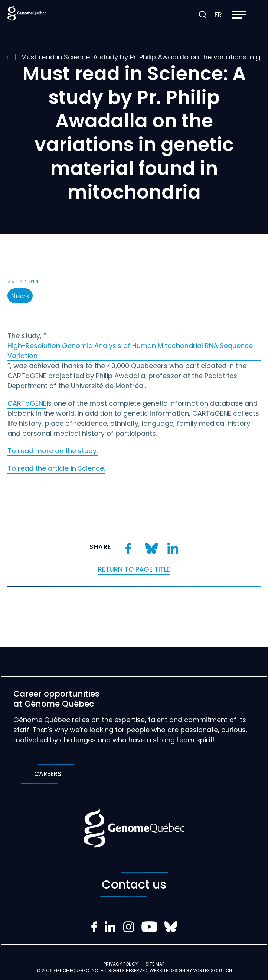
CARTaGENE (27, 403)
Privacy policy (121, 964)
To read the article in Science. (56, 468)
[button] (239, 15)
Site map (155, 964)
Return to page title (134, 569)
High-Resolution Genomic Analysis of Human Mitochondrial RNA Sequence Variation (130, 351)
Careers (48, 774)
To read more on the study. (53, 451)
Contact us (134, 885)
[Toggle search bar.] (203, 15)
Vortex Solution (213, 971)
